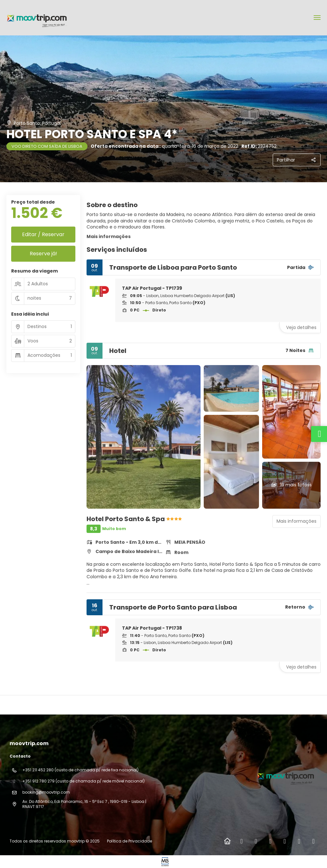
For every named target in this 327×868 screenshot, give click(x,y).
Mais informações (109, 236)
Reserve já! (43, 254)
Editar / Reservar (43, 234)
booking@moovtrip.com (46, 792)
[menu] (317, 18)
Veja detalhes (301, 327)
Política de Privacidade (129, 841)
